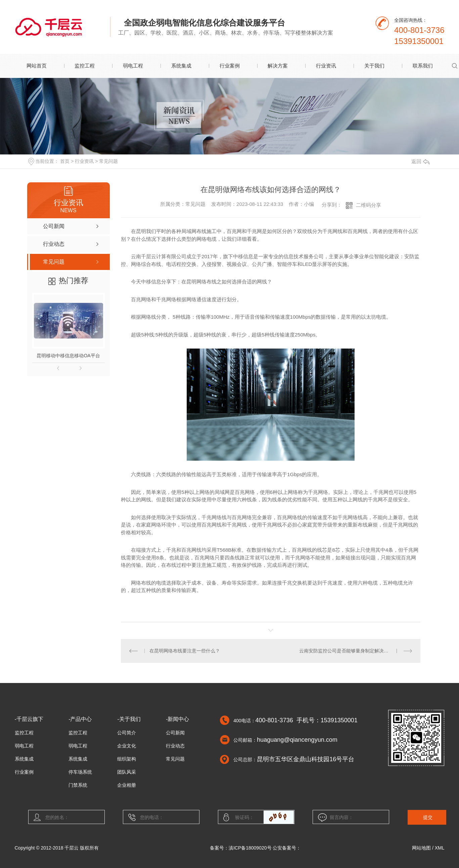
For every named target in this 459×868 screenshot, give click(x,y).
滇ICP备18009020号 (250, 848)
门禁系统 (78, 785)
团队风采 (127, 772)
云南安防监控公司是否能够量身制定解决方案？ (349, 651)
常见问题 (108, 161)
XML (440, 848)
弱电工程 (133, 66)
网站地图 (421, 848)
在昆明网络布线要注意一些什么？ (185, 651)
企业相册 (127, 785)
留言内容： (351, 817)
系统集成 (181, 66)
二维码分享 (369, 205)
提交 (428, 817)
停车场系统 (80, 772)
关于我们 (374, 66)
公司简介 (127, 733)
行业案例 (230, 66)
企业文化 (127, 746)
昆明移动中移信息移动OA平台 (68, 356)
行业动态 (175, 746)
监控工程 (85, 66)
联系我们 (423, 66)
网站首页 (37, 66)
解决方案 (278, 66)
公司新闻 (175, 733)
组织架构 (127, 759)
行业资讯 (326, 66)
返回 (420, 161)
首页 (65, 161)
